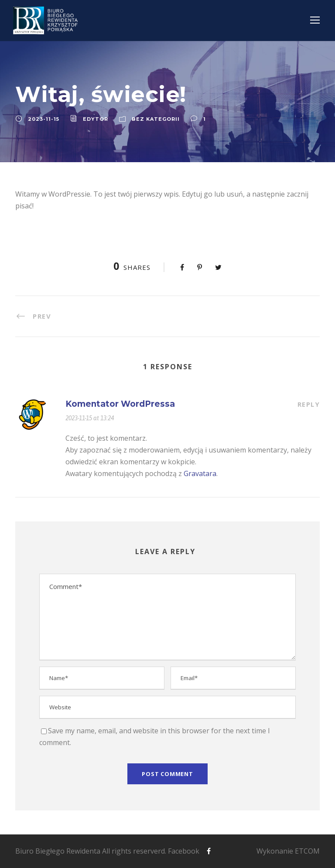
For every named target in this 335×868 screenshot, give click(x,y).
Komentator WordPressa (120, 404)
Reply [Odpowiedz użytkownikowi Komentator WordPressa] (309, 404)
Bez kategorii (156, 119)
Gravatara (200, 473)
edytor (96, 119)
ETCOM (307, 851)
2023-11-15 (44, 119)
